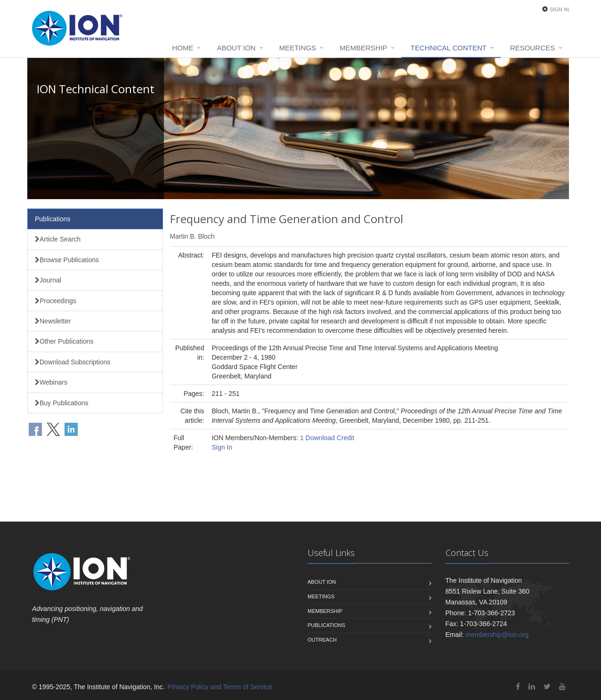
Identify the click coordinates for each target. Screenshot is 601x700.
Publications (53, 219)
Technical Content (449, 48)
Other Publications (64, 341)
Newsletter (53, 321)
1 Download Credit (327, 438)
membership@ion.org (497, 635)
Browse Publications (67, 260)
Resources (532, 48)
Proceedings (56, 301)
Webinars (51, 382)
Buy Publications (62, 403)
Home (183, 48)
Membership (363, 48)
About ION (236, 48)
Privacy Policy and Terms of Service (220, 687)
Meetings (298, 48)
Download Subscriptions (73, 362)
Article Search (58, 239)
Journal (48, 280)
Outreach (322, 640)
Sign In (559, 9)
